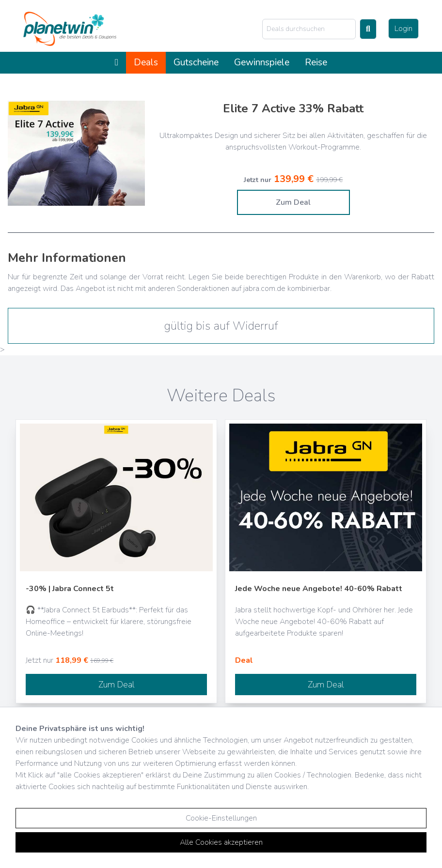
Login (403, 29)
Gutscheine (196, 62)
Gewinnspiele (262, 62)
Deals (146, 62)
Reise (316, 62)
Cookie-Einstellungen (221, 818)
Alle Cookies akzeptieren (221, 842)
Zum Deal (293, 202)
